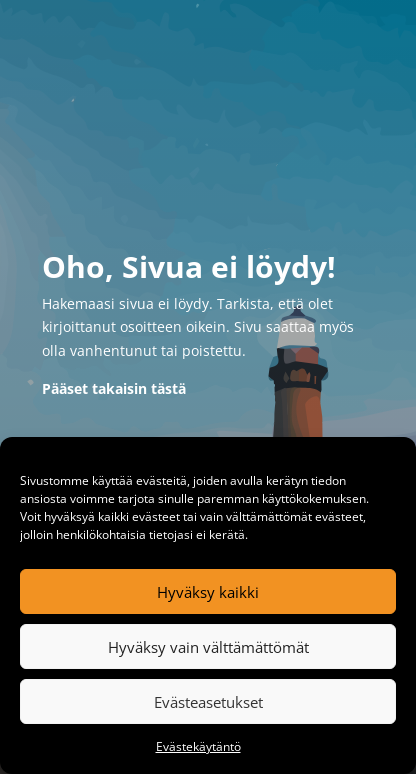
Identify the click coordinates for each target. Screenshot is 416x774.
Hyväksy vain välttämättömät (208, 647)
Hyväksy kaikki (208, 592)
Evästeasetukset (208, 702)
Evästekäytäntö (198, 746)
